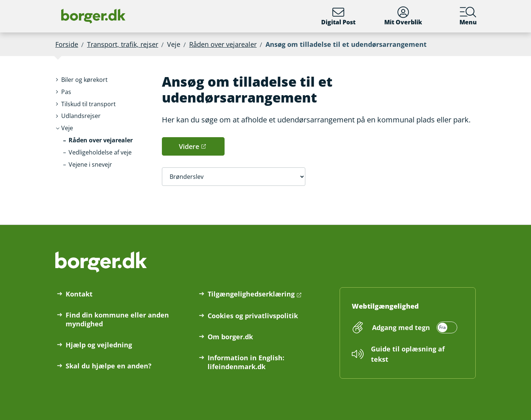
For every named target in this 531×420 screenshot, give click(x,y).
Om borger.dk (230, 337)
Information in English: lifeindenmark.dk (246, 362)
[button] (84, 80)
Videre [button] (189, 146)
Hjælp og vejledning (99, 345)
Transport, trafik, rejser (123, 44)
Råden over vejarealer (223, 44)
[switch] (414, 327)
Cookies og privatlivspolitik (253, 316)
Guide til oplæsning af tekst (408, 354)
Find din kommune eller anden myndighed (117, 319)
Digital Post (338, 16)
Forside (67, 44)
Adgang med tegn (401, 327)
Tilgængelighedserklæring (251, 294)
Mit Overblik (403, 16)
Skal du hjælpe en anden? (109, 366)
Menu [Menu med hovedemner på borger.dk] (468, 16)
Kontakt (79, 294)
